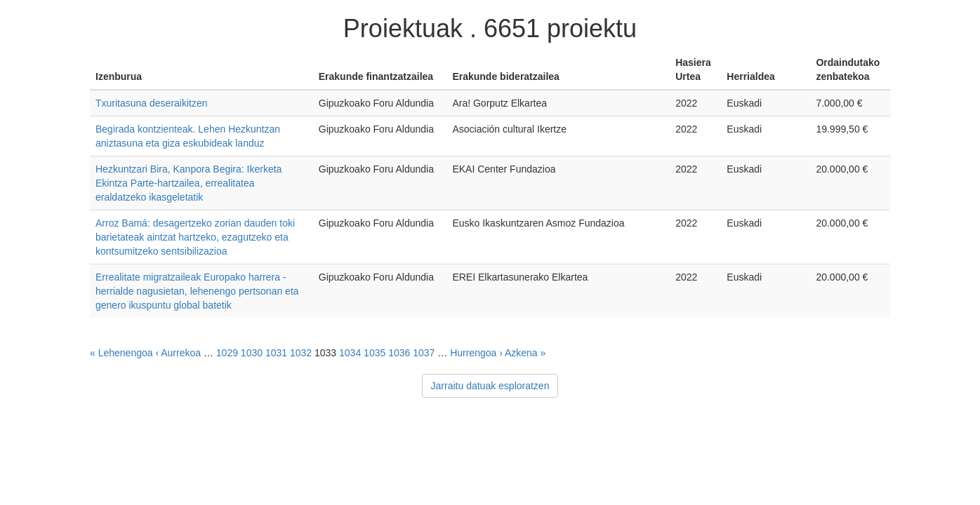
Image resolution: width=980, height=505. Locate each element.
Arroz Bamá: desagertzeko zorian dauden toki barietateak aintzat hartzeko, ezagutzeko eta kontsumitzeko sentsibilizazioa (195, 237)
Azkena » (525, 353)
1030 (252, 353)
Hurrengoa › (476, 353)
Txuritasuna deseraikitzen (152, 103)
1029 (227, 353)
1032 (301, 353)
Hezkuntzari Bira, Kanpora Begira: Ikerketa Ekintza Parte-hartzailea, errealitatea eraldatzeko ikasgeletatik (188, 183)
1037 (424, 353)
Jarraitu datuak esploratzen (490, 386)
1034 (350, 353)
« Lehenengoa (121, 353)
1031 (276, 353)
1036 (399, 353)
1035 (375, 353)
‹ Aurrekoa (178, 353)
